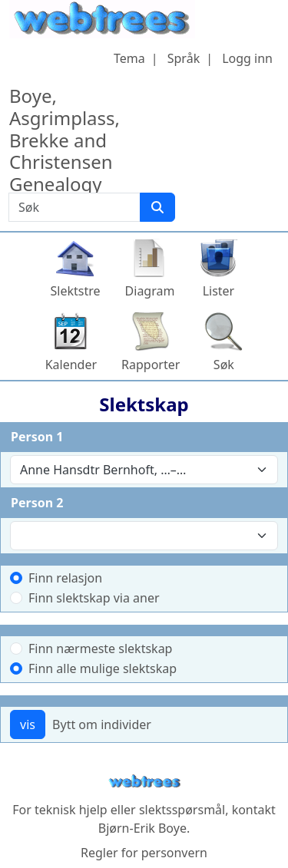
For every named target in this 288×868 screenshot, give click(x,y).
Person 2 (37, 503)
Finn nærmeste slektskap (100, 649)
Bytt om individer (102, 724)
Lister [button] (219, 291)
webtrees (144, 782)
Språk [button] (184, 58)
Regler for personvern (144, 853)
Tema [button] (129, 58)
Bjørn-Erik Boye (142, 828)
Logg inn (247, 58)
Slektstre (76, 291)
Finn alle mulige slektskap (103, 668)
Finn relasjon (65, 578)
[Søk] (157, 207)
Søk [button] (224, 365)
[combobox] (144, 470)
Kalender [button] (71, 365)
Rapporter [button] (151, 365)
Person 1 (37, 437)
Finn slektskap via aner (94, 598)
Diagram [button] (150, 291)
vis (28, 724)
